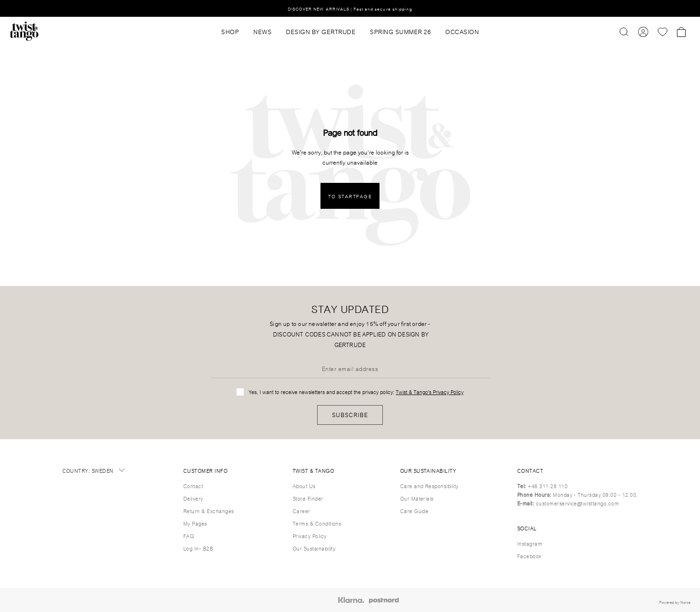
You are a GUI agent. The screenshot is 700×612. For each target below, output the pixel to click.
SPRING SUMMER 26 (400, 31)
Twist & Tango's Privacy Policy (430, 392)
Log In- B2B (198, 548)
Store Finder (308, 498)
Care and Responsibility (429, 486)
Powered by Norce (675, 602)
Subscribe (350, 414)
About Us (304, 486)
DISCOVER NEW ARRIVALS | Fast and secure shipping (350, 8)
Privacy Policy (310, 536)
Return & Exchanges (209, 511)
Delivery (193, 498)
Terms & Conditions (317, 523)
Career (302, 511)
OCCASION (462, 31)
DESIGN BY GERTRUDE (321, 31)
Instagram (530, 543)
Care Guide (415, 511)
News (262, 31)
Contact (193, 486)
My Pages (195, 523)
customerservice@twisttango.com (577, 503)
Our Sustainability (314, 548)
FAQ (189, 536)
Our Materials (417, 498)
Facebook (529, 556)
